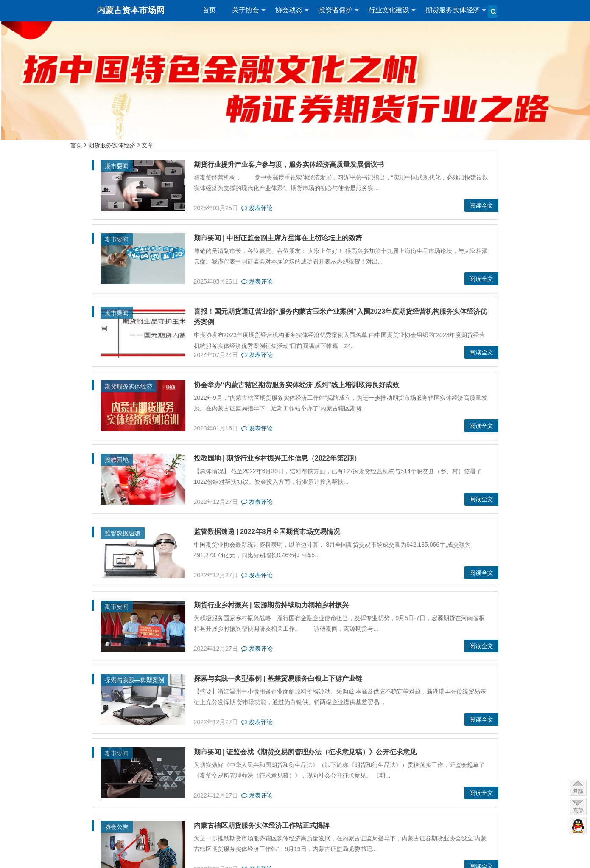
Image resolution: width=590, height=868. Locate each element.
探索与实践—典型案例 (134, 680)
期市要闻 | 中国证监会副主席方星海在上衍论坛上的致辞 (278, 238)
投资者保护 (336, 10)
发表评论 (257, 208)
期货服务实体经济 (453, 10)
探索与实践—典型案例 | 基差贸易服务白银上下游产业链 (278, 678)
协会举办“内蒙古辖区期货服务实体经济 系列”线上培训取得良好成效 (296, 385)
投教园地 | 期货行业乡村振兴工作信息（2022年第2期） (277, 458)
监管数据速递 (123, 533)
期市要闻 (117, 166)
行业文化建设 (389, 10)
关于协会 (246, 10)
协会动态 (289, 10)
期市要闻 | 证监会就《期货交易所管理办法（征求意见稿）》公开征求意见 (305, 752)
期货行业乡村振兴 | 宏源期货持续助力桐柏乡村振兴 (271, 605)
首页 (209, 10)
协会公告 (117, 827)
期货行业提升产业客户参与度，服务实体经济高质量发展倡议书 (289, 164)
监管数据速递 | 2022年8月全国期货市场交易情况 (267, 532)
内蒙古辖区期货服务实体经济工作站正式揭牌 (262, 825)
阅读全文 (481, 205)
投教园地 (117, 460)
